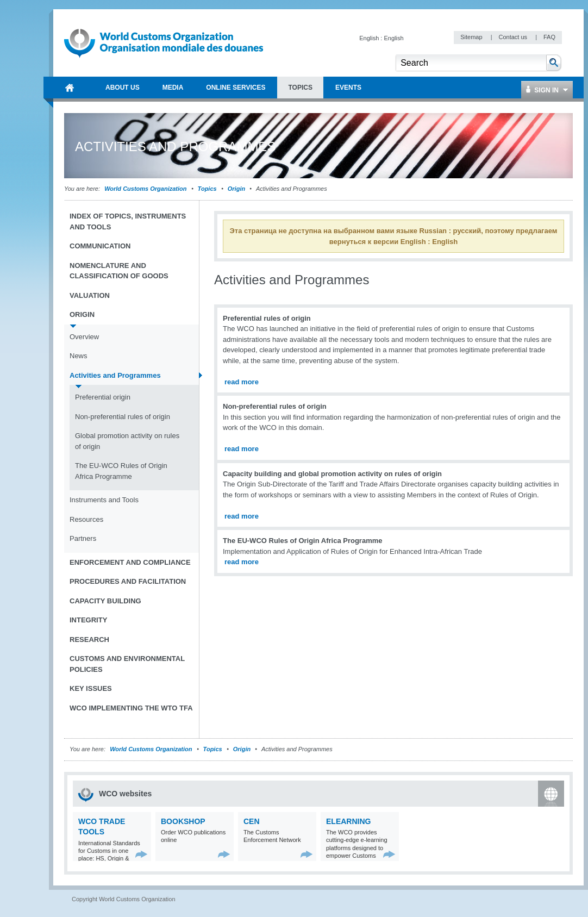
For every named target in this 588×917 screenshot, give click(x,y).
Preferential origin (103, 397)
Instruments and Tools (104, 500)
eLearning (348, 821)
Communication (100, 246)
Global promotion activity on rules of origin (127, 441)
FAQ (549, 37)
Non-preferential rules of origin (123, 417)
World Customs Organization (146, 189)
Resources (86, 519)
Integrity (88, 620)
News (79, 356)
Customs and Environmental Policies (127, 664)
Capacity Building (105, 601)
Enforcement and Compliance (130, 562)
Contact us (514, 37)
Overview (84, 337)
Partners (83, 538)
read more (242, 382)
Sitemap (472, 37)
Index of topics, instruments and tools (128, 222)
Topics (207, 189)
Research (89, 640)
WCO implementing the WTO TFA (131, 708)
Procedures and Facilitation (128, 581)
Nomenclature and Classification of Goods (119, 271)
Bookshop (183, 821)
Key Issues (91, 688)
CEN (252, 821)
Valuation (90, 295)
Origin (236, 189)
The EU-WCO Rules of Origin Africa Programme (121, 471)
